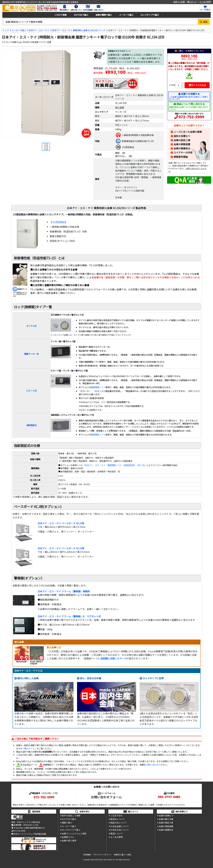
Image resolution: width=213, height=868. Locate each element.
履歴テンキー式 (31, 354)
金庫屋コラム (68, 837)
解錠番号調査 (181, 157)
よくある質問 (205, 2)
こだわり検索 (60, 15)
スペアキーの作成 (183, 152)
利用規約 (87, 855)
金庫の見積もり (166, 816)
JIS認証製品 (59, 222)
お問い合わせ (152, 765)
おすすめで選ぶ (81, 15)
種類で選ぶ (67, 823)
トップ (6, 30)
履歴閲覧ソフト (98, 387)
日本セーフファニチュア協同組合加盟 (29, 834)
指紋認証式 (31, 425)
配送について (117, 833)
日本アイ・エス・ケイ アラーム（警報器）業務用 (64, 591)
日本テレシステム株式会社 (29, 822)
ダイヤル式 (31, 326)
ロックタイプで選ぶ (150, 15)
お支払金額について (120, 826)
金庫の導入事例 (69, 841)
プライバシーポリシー (102, 855)
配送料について (118, 819)
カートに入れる (197, 85)
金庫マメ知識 (179, 2)
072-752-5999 (191, 117)
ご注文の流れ (117, 816)
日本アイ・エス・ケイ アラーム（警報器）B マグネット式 (69, 616)
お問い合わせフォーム (106, 797)
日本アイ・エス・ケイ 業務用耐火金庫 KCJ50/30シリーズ (79, 30)
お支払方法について (120, 830)
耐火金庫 (120, 107)
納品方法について (119, 823)
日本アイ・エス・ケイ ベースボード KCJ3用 (61, 548)
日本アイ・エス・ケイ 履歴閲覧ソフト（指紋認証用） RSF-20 (115, 465)
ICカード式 (31, 391)
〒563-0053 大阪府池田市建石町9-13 (28, 828)
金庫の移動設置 (182, 144)
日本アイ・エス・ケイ (39, 30)
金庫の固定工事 (182, 140)
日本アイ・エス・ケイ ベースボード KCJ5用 (61, 523)
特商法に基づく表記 (123, 855)
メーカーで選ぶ (126, 15)
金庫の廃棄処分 (182, 148)
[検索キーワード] (101, 22)
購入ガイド (192, 2)
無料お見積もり (182, 136)
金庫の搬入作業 (166, 819)
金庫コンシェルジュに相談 (74, 833)
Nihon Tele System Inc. (107, 860)
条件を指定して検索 (71, 816)
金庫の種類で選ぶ (104, 15)
